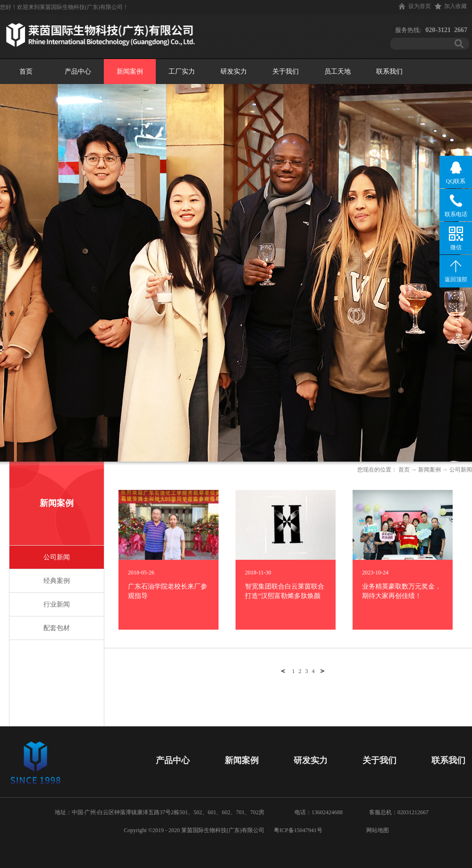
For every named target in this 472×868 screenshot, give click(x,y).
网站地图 (376, 830)
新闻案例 (430, 470)
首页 (26, 72)
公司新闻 (461, 470)
